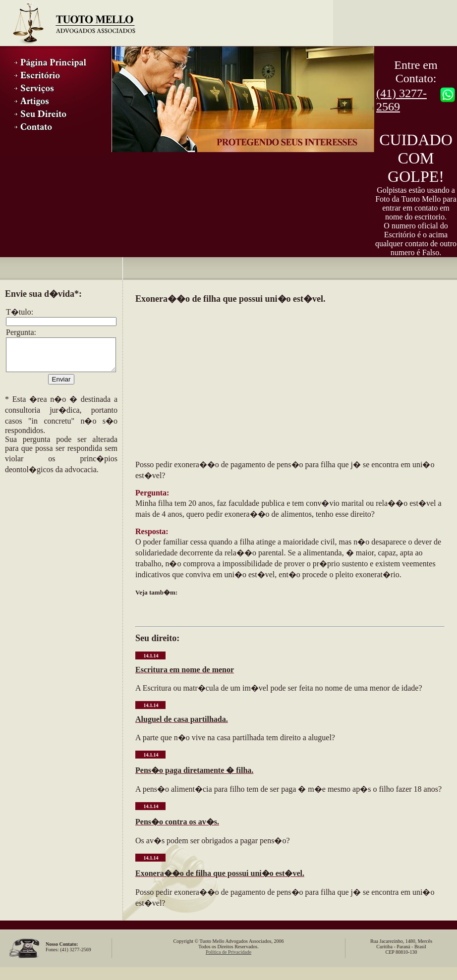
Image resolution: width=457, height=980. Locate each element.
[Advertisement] (55, 541)
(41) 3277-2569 (401, 100)
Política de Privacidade (228, 952)
